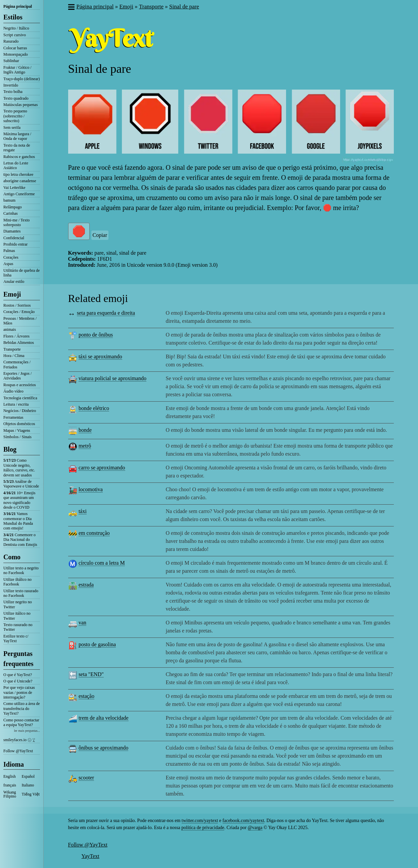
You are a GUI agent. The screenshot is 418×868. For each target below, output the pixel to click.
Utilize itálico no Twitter (17, 616)
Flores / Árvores (16, 336)
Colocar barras (15, 48)
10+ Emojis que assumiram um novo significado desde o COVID (19, 500)
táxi (83, 511)
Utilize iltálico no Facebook (17, 582)
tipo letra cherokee (18, 174)
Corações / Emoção (19, 312)
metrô (85, 446)
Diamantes (12, 231)
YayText (90, 856)
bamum (9, 200)
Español (28, 776)
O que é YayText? (18, 675)
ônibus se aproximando (103, 748)
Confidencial (14, 238)
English (10, 776)
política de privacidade (203, 828)
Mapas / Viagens (17, 430)
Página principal (18, 6)
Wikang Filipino (10, 794)
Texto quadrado (16, 98)
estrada (86, 585)
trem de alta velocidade (104, 718)
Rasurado (11, 41)
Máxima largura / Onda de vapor (17, 136)
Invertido (11, 85)
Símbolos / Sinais (17, 437)
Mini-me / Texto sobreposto (16, 222)
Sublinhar (11, 61)
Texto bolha (13, 92)
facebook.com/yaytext (243, 821)
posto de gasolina (97, 644)
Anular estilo (14, 282)
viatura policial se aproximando (112, 378)
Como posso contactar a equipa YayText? (21, 722)
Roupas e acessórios (20, 385)
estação (86, 696)
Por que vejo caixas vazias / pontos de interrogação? (19, 692)
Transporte (12, 349)
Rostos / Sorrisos (17, 305)
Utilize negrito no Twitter (18, 604)
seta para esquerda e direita (106, 313)
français (10, 785)
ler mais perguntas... (27, 731)
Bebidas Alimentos (19, 343)
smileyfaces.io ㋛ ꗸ (19, 740)
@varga (255, 828)
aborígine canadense (20, 181)
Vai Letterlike (14, 188)
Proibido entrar (15, 244)
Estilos (13, 17)
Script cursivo (15, 35)
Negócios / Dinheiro (20, 411)
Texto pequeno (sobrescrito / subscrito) (15, 116)
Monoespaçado (16, 54)
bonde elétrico (94, 408)
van (82, 623)
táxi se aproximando (100, 356)
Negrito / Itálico (16, 28)
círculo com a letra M (102, 563)
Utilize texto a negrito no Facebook (21, 570)
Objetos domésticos (19, 424)
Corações (11, 257)
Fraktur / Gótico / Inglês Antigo (17, 70)
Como (12, 557)
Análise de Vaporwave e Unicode (21, 484)
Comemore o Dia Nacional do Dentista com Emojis (20, 540)
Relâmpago (13, 207)
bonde (85, 430)
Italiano (28, 785)
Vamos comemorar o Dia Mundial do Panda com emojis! (18, 521)
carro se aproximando (102, 468)
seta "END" (91, 674)
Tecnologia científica (20, 398)
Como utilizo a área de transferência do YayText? (22, 708)
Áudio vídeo (13, 391)
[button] (71, 8)
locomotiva (91, 489)
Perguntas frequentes (18, 659)
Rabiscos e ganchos (19, 157)
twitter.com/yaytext (200, 821)
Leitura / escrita (16, 404)
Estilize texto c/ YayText (16, 639)
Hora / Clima (14, 356)
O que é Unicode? (18, 681)
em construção (94, 533)
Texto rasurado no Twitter (18, 627)
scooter (86, 778)
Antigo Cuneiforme (19, 194)
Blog (10, 449)
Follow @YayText (18, 751)
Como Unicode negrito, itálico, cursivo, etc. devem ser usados (19, 468)
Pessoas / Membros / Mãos (20, 321)
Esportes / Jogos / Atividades (17, 376)
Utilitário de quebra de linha (21, 273)
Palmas (9, 251)
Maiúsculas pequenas (20, 105)
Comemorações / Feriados (17, 364)
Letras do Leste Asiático (16, 165)
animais (10, 329)
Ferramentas (13, 417)
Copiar (100, 235)
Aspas (8, 264)
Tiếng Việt (31, 794)
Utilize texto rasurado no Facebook (21, 593)
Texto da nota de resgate (17, 148)
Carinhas (11, 213)
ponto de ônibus (96, 335)
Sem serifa (12, 127)
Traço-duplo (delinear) (22, 79)
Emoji (12, 294)
